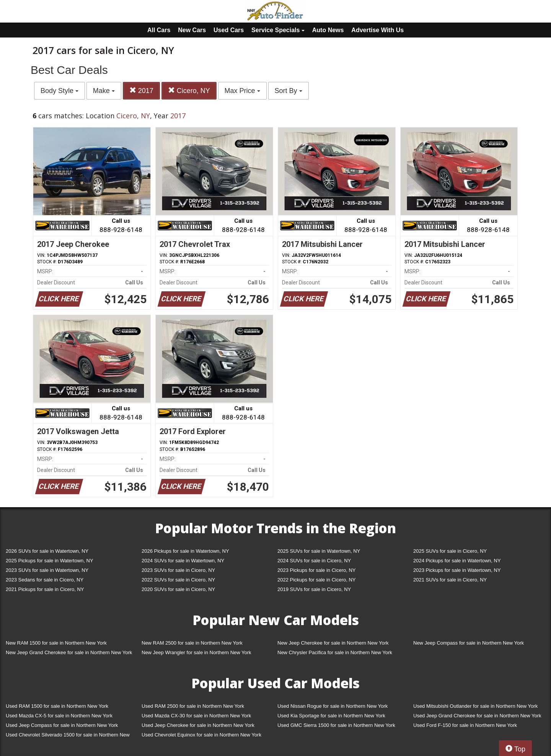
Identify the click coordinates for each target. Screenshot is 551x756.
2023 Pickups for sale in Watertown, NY (457, 570)
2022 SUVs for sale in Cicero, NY (178, 580)
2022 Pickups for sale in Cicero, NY (316, 580)
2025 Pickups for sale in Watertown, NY (50, 561)
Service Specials (278, 30)
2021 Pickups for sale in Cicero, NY (45, 589)
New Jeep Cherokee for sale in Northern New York (333, 643)
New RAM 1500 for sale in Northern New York (56, 643)
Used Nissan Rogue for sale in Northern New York (333, 706)
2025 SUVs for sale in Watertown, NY (319, 551)
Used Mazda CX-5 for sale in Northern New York (59, 716)
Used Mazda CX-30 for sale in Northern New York (196, 716)
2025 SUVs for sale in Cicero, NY (450, 551)
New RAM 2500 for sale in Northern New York (192, 643)
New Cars (192, 30)
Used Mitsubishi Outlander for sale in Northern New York (475, 706)
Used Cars (229, 30)
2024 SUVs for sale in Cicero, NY (314, 561)
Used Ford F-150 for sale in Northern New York (465, 725)
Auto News (328, 30)
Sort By (289, 91)
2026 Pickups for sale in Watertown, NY (185, 551)
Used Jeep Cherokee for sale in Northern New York (198, 725)
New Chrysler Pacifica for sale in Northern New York (335, 652)
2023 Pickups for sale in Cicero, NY (316, 570)
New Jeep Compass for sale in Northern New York (469, 643)
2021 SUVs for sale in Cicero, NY (450, 580)
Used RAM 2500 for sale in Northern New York (193, 706)
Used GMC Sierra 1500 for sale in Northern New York (336, 725)
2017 (141, 91)
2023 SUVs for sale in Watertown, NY (47, 570)
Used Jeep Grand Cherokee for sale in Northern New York (477, 716)
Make (104, 91)
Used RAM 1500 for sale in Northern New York (57, 706)
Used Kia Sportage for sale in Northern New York (331, 716)
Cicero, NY (189, 91)
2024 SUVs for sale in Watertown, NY (183, 561)
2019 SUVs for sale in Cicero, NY (314, 589)
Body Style (60, 91)
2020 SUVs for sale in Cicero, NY (178, 589)
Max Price (242, 91)
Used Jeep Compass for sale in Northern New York (62, 725)
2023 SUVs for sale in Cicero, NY (178, 570)
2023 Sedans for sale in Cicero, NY (45, 580)
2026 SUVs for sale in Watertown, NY (47, 551)
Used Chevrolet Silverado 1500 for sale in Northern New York (68, 736)
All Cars (159, 30)
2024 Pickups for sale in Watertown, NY (457, 561)
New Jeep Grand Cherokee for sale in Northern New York (69, 652)
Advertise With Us (377, 30)
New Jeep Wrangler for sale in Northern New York (196, 652)
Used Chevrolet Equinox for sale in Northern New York (201, 735)
